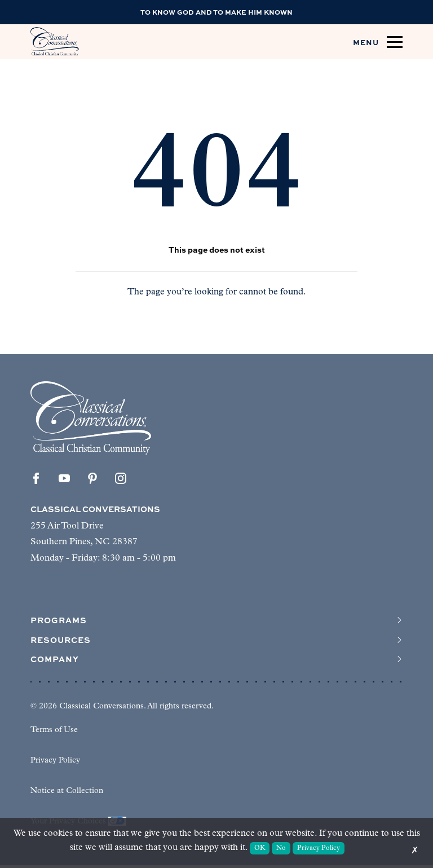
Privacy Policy (55, 763)
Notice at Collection (67, 794)
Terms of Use (54, 733)
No (281, 848)
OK (260, 848)
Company (216, 662)
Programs (216, 621)
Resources (216, 641)
